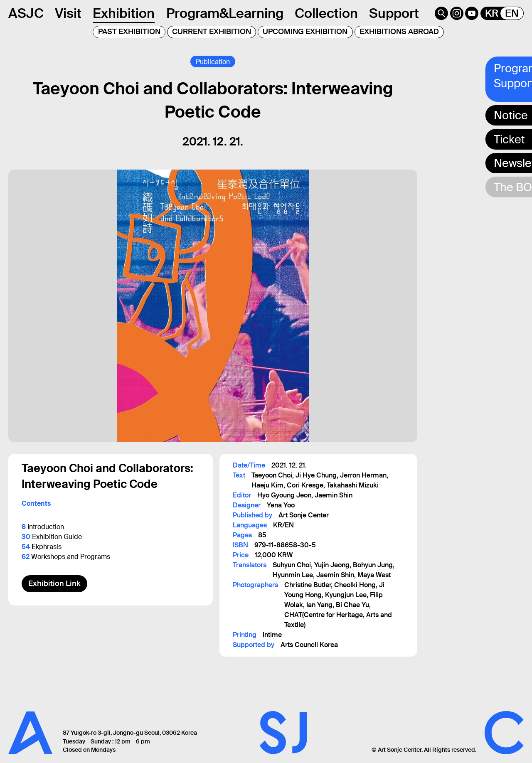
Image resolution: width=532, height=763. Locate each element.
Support (394, 13)
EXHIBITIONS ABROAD (399, 32)
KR (492, 13)
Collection (326, 13)
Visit (68, 13)
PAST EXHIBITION (129, 32)
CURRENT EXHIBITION (212, 32)
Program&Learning (225, 13)
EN (512, 13)
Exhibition (124, 13)
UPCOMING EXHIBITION (305, 32)
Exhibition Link (54, 583)
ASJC (26, 13)
